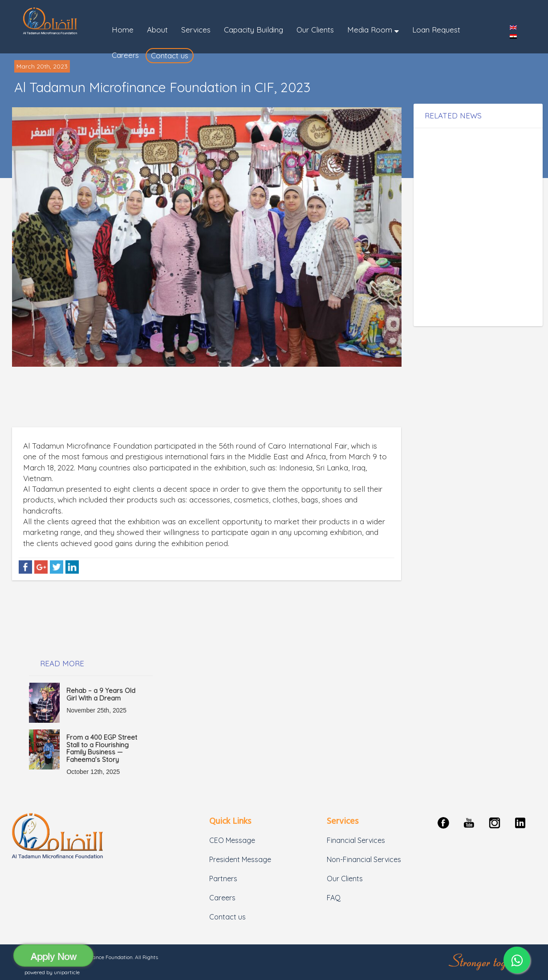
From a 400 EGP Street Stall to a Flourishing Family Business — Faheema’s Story (102, 748)
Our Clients (345, 879)
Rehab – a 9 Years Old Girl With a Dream (101, 694)
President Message (240, 859)
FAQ (334, 898)
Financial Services (356, 840)
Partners (223, 879)
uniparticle (67, 972)
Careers (222, 898)
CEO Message (232, 840)
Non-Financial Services (364, 859)
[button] (373, 30)
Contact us (227, 917)
